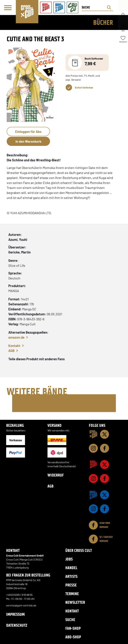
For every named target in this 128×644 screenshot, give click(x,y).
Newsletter (75, 602)
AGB (11, 351)
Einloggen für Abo (28, 132)
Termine (72, 594)
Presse (71, 585)
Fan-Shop (73, 628)
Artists (71, 576)
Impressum (15, 614)
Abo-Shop (73, 637)
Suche (70, 620)
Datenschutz (17, 625)
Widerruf (56, 475)
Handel (71, 568)
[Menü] (8, 8)
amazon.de (16, 337)
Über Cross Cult (79, 550)
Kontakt (14, 346)
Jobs (69, 559)
